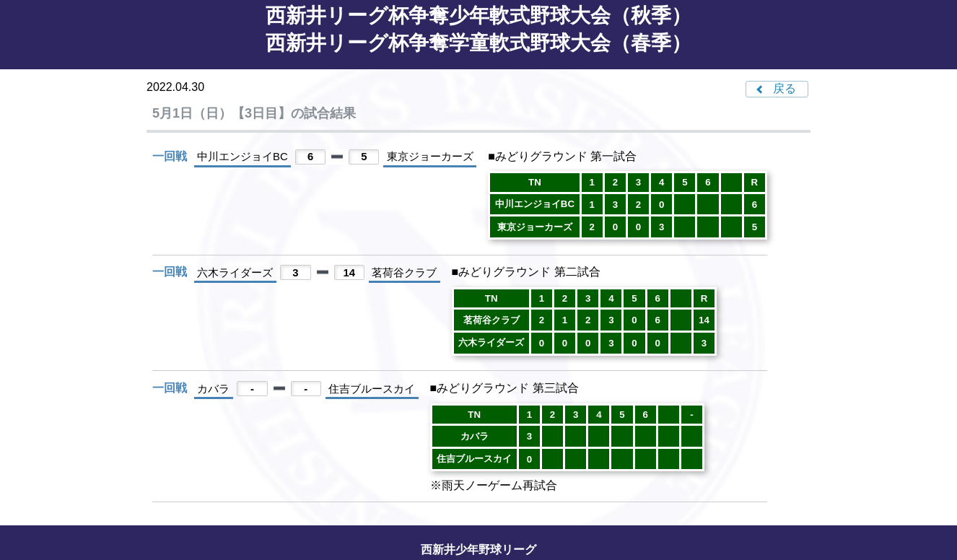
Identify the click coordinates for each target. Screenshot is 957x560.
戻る (785, 88)
